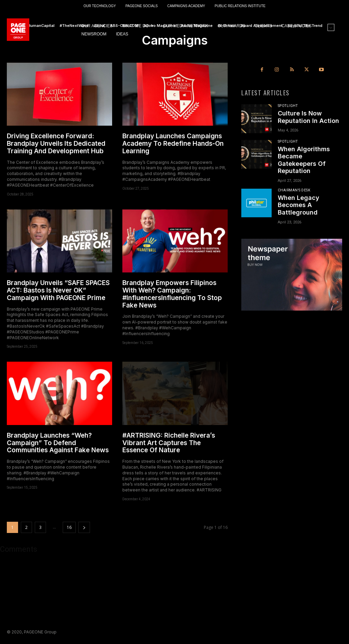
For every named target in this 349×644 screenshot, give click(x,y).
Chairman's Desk (294, 190)
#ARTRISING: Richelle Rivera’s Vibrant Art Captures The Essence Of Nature (169, 443)
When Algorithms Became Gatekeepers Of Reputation (304, 160)
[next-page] (84, 527)
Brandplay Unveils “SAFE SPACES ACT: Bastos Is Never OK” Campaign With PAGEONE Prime (58, 290)
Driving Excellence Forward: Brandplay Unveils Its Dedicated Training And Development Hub (56, 144)
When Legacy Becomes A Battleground (299, 205)
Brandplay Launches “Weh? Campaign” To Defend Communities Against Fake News (58, 443)
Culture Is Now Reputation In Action (308, 117)
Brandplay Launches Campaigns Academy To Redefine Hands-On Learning (173, 144)
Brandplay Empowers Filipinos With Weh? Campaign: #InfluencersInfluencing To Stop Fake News (172, 294)
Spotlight (288, 106)
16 (69, 527)
